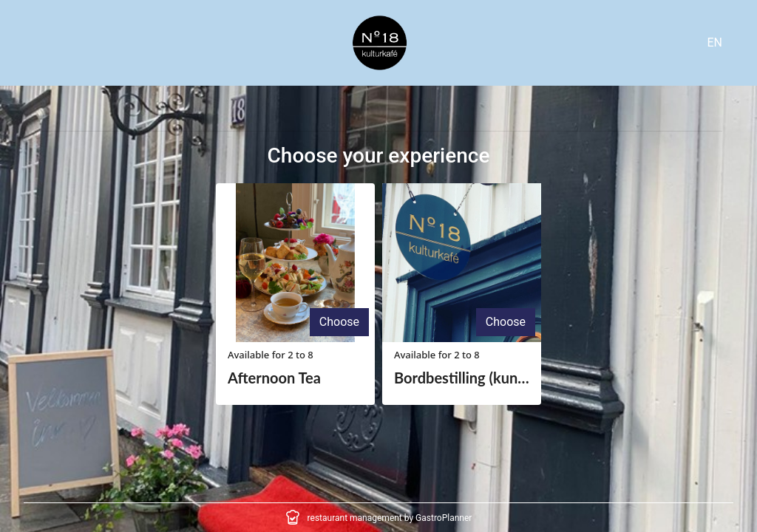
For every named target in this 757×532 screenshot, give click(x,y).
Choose (339, 322)
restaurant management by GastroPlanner (390, 518)
